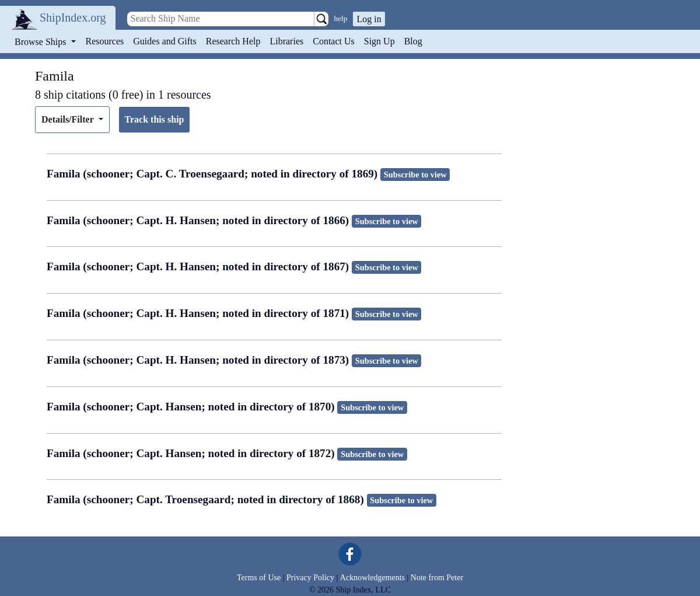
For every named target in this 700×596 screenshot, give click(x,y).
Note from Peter (437, 578)
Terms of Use (259, 578)
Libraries (286, 41)
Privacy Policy (310, 578)
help (341, 18)
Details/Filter (69, 119)
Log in (369, 19)
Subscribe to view (415, 175)
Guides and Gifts (164, 41)
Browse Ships (41, 42)
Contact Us (334, 41)
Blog (413, 41)
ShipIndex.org (73, 18)
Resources (105, 41)
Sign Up (379, 41)
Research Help (233, 41)
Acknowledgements (372, 578)
